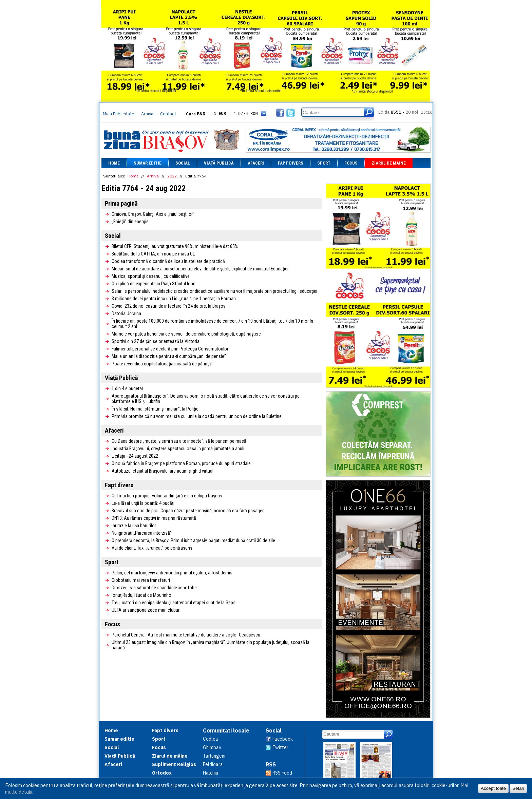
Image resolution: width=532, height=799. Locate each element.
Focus (351, 163)
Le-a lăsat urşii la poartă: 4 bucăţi (143, 503)
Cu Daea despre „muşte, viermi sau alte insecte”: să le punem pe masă (179, 441)
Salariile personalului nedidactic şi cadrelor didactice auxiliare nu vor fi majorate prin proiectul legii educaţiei (214, 291)
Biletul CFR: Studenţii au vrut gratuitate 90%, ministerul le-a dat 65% (175, 246)
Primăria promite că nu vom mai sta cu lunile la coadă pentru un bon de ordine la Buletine (197, 416)
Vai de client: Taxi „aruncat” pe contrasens (152, 548)
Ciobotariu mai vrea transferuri (141, 580)
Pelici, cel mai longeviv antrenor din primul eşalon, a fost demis (172, 573)
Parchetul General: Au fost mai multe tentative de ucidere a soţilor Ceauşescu (186, 635)
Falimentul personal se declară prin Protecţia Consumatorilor (170, 349)
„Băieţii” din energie (130, 222)
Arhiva (147, 114)
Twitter (280, 747)
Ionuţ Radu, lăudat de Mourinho (141, 595)
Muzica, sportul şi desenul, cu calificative (151, 276)
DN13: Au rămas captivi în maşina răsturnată (154, 518)
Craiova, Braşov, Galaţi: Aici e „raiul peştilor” (153, 214)
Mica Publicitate (119, 114)
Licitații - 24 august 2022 (135, 456)
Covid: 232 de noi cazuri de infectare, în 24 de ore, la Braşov (168, 306)
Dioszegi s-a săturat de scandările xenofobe (154, 588)
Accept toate (493, 788)
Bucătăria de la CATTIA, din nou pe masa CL (153, 254)
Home (114, 163)
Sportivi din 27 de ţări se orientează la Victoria (156, 341)
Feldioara (213, 764)
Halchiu (211, 773)
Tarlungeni (214, 756)
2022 (172, 176)
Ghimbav (212, 747)
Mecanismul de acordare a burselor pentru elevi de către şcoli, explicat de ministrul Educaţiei (200, 269)
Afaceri (256, 163)
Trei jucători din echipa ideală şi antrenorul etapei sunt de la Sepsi (174, 603)
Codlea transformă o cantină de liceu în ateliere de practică (168, 261)
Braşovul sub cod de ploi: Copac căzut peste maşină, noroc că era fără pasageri (188, 511)
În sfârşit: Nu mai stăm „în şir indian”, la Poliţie (155, 409)
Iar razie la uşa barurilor (134, 526)
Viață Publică (219, 163)
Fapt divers (291, 163)
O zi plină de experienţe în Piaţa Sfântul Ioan (154, 284)
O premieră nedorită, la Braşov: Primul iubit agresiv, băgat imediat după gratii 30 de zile (193, 540)
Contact (168, 114)
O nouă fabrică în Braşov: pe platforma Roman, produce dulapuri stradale (181, 463)
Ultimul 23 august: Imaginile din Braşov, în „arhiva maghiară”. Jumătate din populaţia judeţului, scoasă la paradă (211, 645)
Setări (518, 788)
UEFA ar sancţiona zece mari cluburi (146, 610)
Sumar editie (148, 163)
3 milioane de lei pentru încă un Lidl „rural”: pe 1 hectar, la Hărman (174, 299)
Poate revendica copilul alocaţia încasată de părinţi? (162, 364)
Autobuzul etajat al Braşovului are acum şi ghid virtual (163, 471)
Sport (324, 163)
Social (183, 163)
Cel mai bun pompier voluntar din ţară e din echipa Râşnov (167, 496)
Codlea (211, 739)
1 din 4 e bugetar (127, 388)
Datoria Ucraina (126, 313)
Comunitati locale (226, 730)
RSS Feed (282, 773)
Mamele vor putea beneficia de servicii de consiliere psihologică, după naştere (186, 334)
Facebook (283, 739)
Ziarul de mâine (389, 163)
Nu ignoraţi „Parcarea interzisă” (142, 533)
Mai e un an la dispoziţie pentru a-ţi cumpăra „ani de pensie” (169, 356)
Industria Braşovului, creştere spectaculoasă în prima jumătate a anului (179, 449)
